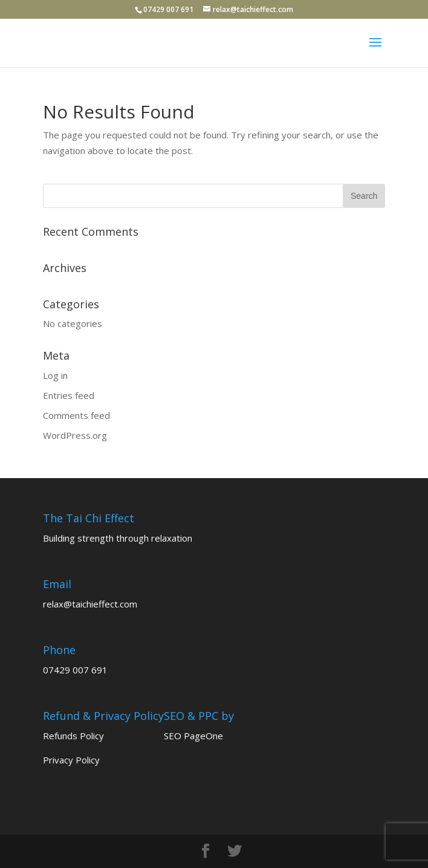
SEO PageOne (193, 736)
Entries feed (69, 395)
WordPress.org (75, 435)
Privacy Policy (71, 760)
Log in (55, 375)
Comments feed (76, 415)
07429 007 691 (75, 670)
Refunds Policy (73, 736)
